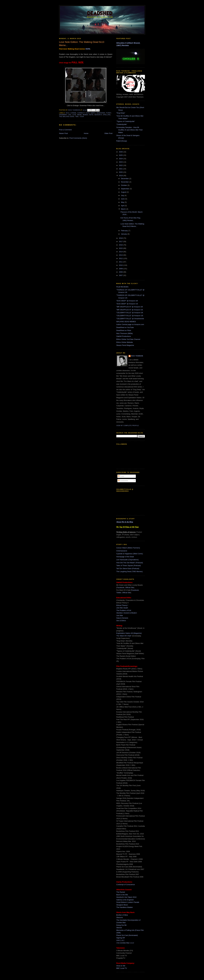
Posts (121, 476)
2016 (121, 245)
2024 (121, 159)
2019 (121, 176)
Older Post (108, 133)
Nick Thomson (137, 356)
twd (77, 117)
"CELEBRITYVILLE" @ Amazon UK (130, 313)
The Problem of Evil (124, 610)
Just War (120, 615)
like (70, 115)
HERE (88, 49)
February (125, 231)
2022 (121, 165)
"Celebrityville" (122, 124)
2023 (121, 162)
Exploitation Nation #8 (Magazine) (129, 633)
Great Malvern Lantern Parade (128, 902)
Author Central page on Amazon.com (130, 324)
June (123, 199)
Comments (123, 481)
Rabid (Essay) (122, 141)
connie (73, 113)
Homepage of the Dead (125, 557)
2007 (121, 275)
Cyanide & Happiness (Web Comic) (130, 554)
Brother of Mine (122, 915)
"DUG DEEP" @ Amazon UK (127, 301)
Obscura (119, 917)
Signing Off (120, 938)
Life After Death (122, 608)
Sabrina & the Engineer (125, 900)
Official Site (130, 587)
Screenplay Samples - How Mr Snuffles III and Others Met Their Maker (129, 130)
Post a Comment (65, 130)
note (91, 115)
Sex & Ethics (121, 621)
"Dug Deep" (121, 113)
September (125, 189)
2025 (121, 155)
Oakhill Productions (124, 336)
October (124, 185)
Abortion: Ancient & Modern (127, 613)
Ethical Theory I (122, 605)
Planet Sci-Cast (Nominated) (127, 935)
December (125, 179)
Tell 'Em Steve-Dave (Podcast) (128, 568)
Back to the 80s (122, 895)
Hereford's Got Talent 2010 (126, 897)
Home (86, 133)
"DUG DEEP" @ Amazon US (127, 304)
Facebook (121, 587)
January (124, 234)
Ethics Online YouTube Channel (128, 339)
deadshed (101, 113)
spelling (107, 115)
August (124, 192)
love (74, 115)
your (82, 117)
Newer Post (63, 133)
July (123, 195)
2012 (121, 258)
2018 (121, 238)
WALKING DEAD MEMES (126, 322)
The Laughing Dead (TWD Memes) (129, 571)
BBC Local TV (122, 968)
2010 (121, 265)
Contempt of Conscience (126, 885)
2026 (121, 152)
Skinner (119, 928)
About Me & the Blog (125, 522)
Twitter (119, 593)
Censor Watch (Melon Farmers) (128, 548)
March (124, 209)
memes (85, 115)
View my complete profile (128, 426)
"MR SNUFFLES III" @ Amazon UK (130, 307)
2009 (121, 269)
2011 (121, 262)
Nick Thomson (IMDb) (125, 333)
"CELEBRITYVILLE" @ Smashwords (130, 319)
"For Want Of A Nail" (124, 636)
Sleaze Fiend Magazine (125, 345)
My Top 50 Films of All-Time (127, 527)
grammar (63, 115)
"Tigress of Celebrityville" (126, 121)
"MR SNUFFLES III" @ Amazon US (130, 310)
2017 (121, 242)
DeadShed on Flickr (124, 330)
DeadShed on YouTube (125, 327)
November (125, 182)
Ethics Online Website (125, 342)
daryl (93, 113)
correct (81, 113)
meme (79, 115)
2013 (121, 255)
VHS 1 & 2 (120, 940)
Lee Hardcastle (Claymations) (127, 560)
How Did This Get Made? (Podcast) (130, 563)
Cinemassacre (122, 551)
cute (88, 113)
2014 (121, 252)
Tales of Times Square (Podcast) (129, 565)
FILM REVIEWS (122, 287)
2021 (121, 169)
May (123, 202)
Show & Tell (121, 966)
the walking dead (67, 117)
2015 (121, 248)
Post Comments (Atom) (78, 138)
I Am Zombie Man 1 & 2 (125, 943)
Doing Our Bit (121, 925)
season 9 (98, 115)
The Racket (121, 892)
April (123, 206)
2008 (121, 272)
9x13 (68, 113)
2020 (121, 172)
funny (109, 113)
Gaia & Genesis (122, 618)
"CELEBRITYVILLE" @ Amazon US (130, 316)
